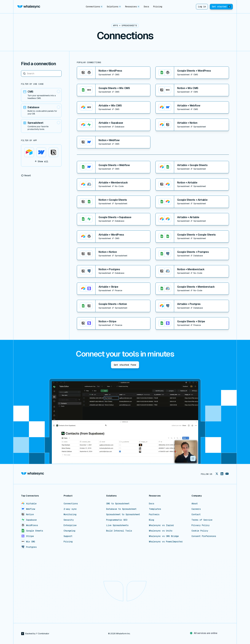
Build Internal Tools (119, 531)
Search (21, 70)
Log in (202, 7)
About (195, 504)
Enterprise (70, 525)
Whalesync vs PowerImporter (166, 542)
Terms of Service (202, 520)
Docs (146, 7)
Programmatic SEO (117, 520)
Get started (221, 7)
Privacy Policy (200, 525)
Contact (196, 514)
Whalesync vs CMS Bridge (164, 536)
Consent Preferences (204, 536)
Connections (71, 504)
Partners (154, 514)
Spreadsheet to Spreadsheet (123, 514)
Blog (151, 520)
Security (69, 520)
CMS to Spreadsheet (118, 504)
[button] (94, 7)
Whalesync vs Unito (161, 531)
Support (68, 536)
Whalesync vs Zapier (161, 525)
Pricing (158, 7)
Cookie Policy (200, 531)
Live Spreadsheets (117, 525)
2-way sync (70, 509)
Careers (196, 509)
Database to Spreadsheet (121, 509)
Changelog (69, 531)
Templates (155, 509)
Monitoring (70, 514)
